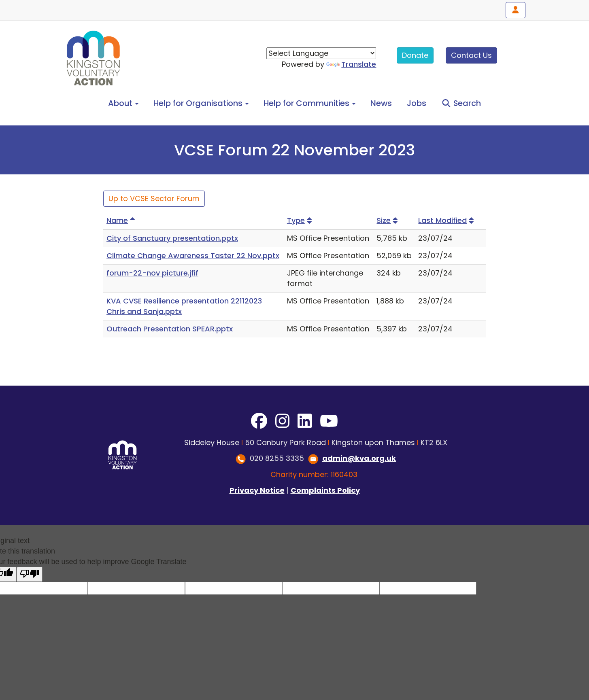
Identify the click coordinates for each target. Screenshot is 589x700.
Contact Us (471, 55)
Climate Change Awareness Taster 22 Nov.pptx (193, 256)
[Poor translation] (30, 574)
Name (122, 220)
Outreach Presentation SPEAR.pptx (170, 329)
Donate (415, 55)
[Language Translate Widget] (321, 53)
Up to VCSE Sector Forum (154, 198)
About (123, 103)
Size (388, 220)
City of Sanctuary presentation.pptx (172, 238)
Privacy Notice (257, 490)
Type (301, 220)
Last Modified (447, 220)
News (381, 103)
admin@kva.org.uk (359, 458)
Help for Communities (309, 103)
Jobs (417, 103)
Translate (351, 64)
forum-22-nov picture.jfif (152, 273)
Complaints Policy (325, 490)
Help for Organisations (201, 103)
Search (461, 103)
